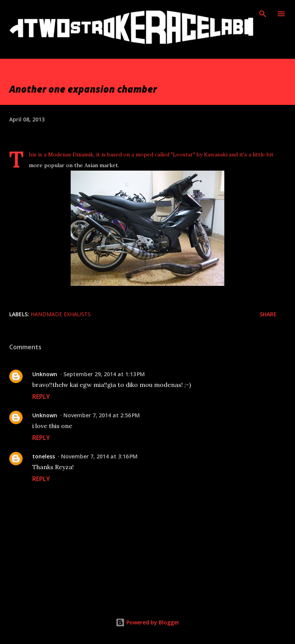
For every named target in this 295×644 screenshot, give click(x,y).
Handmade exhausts (61, 314)
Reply (41, 397)
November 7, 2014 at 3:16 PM (99, 456)
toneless (44, 456)
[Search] (263, 14)
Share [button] (268, 314)
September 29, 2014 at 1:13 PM (104, 374)
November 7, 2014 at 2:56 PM (102, 415)
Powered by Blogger (147, 622)
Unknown (45, 374)
